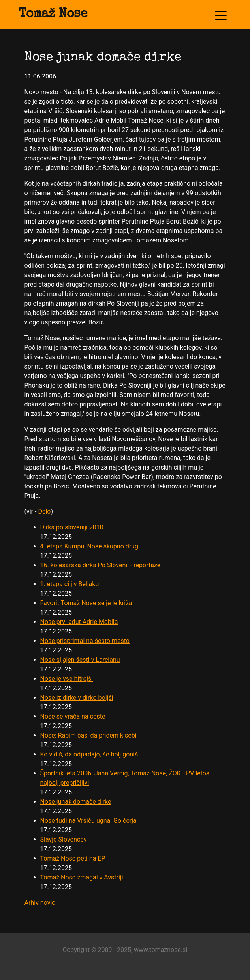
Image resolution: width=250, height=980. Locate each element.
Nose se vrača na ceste (73, 716)
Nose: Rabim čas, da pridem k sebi (88, 735)
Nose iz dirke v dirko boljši (77, 698)
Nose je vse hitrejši (67, 679)
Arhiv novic (40, 903)
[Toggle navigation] (221, 15)
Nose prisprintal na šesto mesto (85, 641)
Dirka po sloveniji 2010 (72, 527)
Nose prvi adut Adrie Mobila (79, 622)
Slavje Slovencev (64, 839)
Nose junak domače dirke (76, 802)
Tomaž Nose (53, 14)
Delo (44, 511)
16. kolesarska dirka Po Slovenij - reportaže (101, 565)
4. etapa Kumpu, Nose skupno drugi (90, 546)
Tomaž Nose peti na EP (73, 858)
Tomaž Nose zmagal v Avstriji (82, 877)
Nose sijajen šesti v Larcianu (80, 660)
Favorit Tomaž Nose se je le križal (87, 603)
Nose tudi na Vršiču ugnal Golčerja (88, 821)
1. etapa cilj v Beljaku (70, 584)
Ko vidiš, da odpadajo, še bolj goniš (89, 754)
